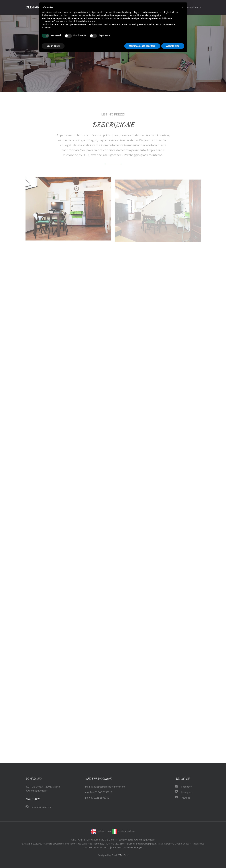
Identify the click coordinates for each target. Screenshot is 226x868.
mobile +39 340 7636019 (99, 792)
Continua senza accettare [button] (142, 46)
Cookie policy (182, 844)
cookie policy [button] (154, 15)
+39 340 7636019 (41, 807)
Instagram (187, 792)
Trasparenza (198, 844)
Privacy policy (165, 844)
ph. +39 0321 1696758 (97, 798)
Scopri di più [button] (53, 46)
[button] (183, 7)
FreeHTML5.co (120, 855)
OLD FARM (34, 7)
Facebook (187, 787)
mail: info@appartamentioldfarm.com (105, 787)
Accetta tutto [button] (173, 46)
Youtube (186, 798)
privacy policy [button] (131, 12)
